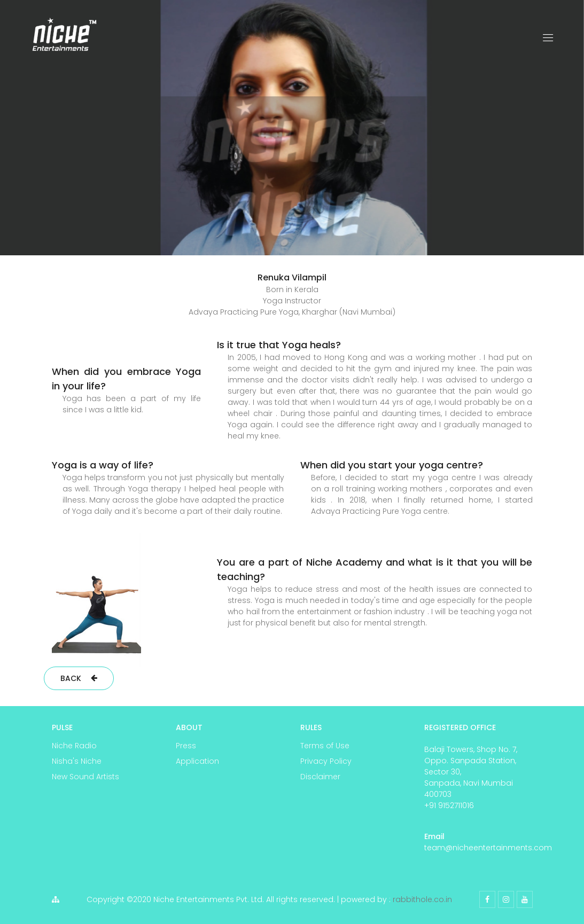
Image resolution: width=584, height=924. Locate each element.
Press (186, 746)
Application (197, 761)
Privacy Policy (326, 761)
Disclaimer (320, 777)
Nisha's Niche (77, 761)
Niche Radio (74, 746)
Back (79, 678)
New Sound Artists (85, 777)
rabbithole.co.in (422, 899)
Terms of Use (325, 746)
